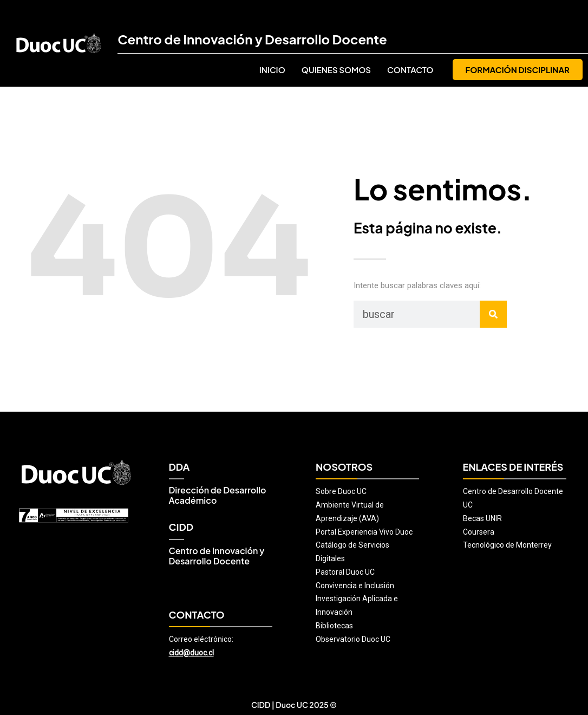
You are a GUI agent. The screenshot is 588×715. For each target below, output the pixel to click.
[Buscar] (493, 314)
